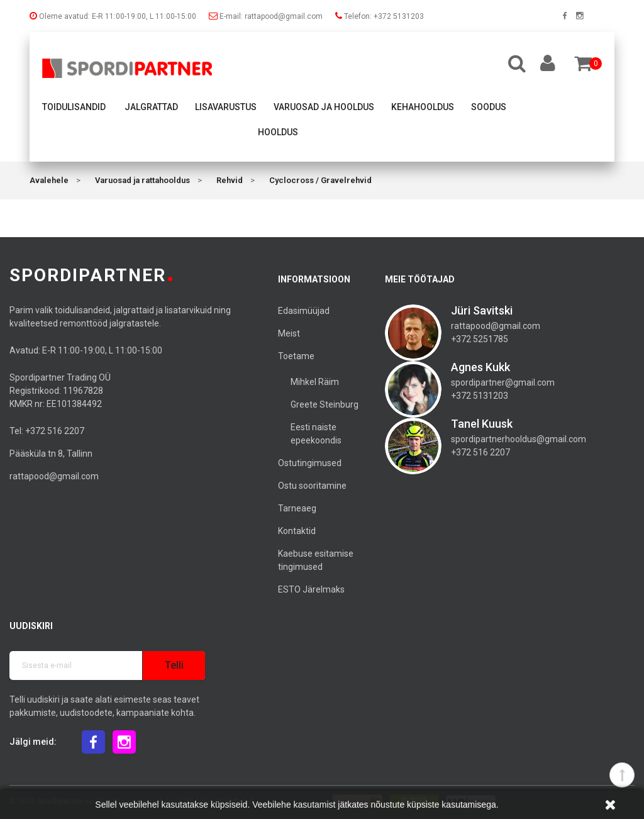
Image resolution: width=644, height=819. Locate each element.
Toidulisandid (74, 107)
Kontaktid (297, 531)
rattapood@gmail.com (54, 476)
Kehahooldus (423, 107)
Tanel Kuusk (482, 424)
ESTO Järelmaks (311, 589)
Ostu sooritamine (312, 486)
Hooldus (278, 132)
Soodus (489, 107)
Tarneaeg (297, 508)
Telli (174, 665)
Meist (289, 333)
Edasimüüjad (304, 311)
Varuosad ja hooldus (324, 107)
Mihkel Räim (315, 382)
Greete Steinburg (325, 404)
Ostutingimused (310, 463)
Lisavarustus (226, 107)
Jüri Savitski (482, 310)
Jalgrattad (151, 107)
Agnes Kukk (480, 367)
